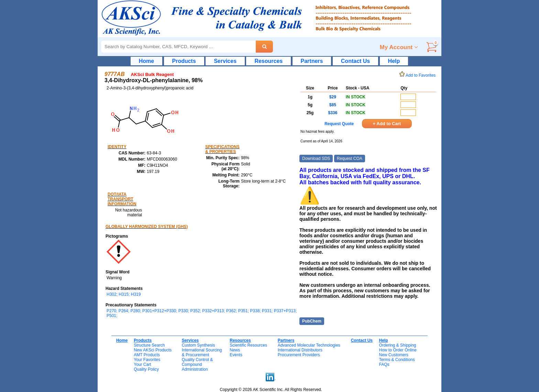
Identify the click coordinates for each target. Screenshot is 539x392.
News (235, 350)
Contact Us (355, 61)
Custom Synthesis (199, 345)
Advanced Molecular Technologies (309, 345)
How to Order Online (398, 350)
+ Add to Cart (387, 124)
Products (184, 61)
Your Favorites (147, 360)
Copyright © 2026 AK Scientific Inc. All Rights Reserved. (271, 390)
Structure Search (149, 345)
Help (394, 61)
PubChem (312, 321)
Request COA (350, 159)
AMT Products (147, 355)
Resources (268, 61)
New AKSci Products (153, 350)
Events (236, 355)
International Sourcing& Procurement (202, 352)
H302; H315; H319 (124, 294)
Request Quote (339, 124)
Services (225, 61)
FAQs (384, 364)
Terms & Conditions (397, 360)
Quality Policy (146, 369)
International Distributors (300, 350)
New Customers (393, 355)
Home (146, 61)
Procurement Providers (299, 355)
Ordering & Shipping (397, 345)
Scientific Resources (248, 345)
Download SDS (316, 159)
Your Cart (142, 364)
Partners (312, 61)
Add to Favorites (419, 75)
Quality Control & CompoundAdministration (197, 364)
